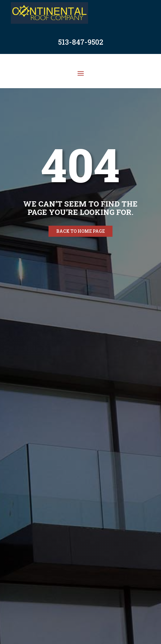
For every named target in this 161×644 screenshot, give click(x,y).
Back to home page (80, 231)
